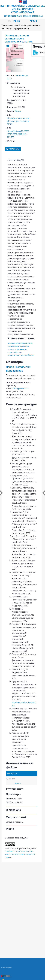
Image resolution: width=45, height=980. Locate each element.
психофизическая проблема (21, 355)
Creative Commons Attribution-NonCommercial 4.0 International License (20, 854)
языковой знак (14, 352)
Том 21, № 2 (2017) (21, 26)
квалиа (25, 346)
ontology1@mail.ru (20, 388)
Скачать (18, 783)
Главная (5, 26)
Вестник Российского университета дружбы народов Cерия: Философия (22, 9)
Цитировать (13, 149)
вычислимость (14, 346)
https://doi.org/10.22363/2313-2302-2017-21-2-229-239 (18, 134)
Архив (33, 21)
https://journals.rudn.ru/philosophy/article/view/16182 (18, 121)
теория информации (17, 349)
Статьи (18, 111)
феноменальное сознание (20, 343)
